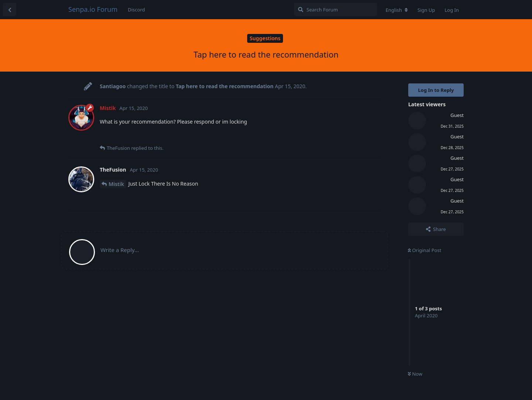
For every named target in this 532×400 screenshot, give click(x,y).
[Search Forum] (336, 10)
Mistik (116, 184)
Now (415, 374)
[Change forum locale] (397, 10)
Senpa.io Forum (93, 9)
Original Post (424, 250)
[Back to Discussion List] (10, 10)
